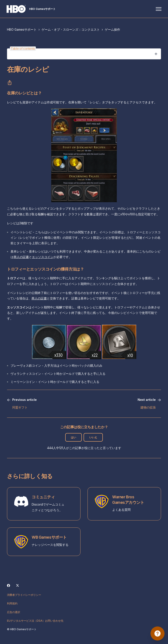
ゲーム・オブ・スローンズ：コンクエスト (71, 29)
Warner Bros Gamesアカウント (128, 500)
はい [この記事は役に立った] (73, 437)
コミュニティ (43, 497)
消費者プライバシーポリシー (24, 595)
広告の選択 (14, 612)
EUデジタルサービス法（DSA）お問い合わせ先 (35, 621)
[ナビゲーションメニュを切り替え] (158, 9)
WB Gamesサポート (49, 537)
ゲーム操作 (112, 29)
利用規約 (12, 603)
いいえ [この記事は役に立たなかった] (93, 437)
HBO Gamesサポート (22, 29)
